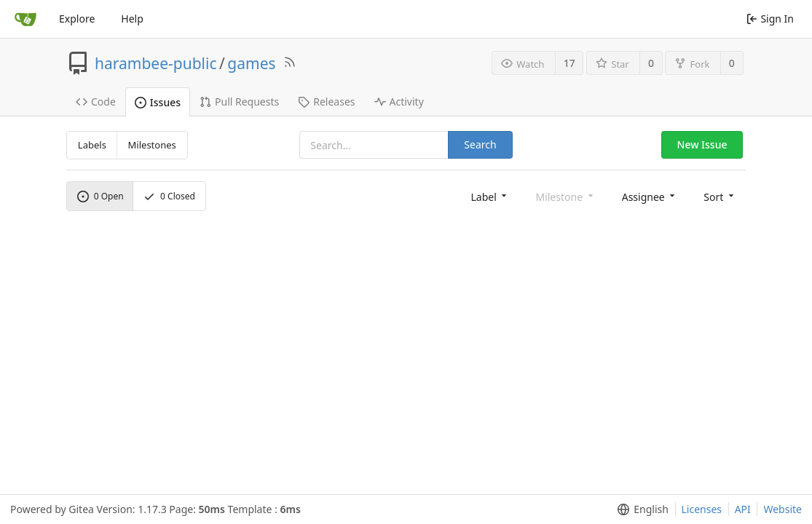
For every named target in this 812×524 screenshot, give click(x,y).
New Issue (702, 144)
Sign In (770, 19)
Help (132, 19)
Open (100, 196)
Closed (169, 196)
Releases (326, 102)
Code (96, 102)
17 (569, 63)
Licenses (702, 509)
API (743, 509)
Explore (77, 19)
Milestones (152, 145)
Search (480, 144)
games (251, 63)
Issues (158, 102)
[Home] (25, 19)
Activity (399, 102)
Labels (92, 145)
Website (783, 509)
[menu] (490, 196)
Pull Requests (239, 102)
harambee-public (156, 63)
